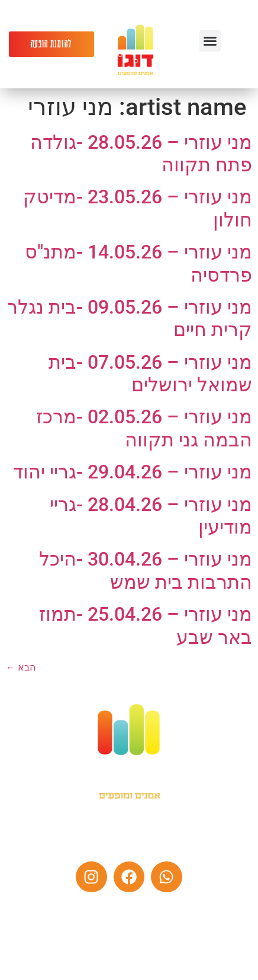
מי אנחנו (134, 918)
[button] (210, 41)
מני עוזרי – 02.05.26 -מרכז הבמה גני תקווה (144, 428)
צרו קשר (45, 918)
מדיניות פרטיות (161, 959)
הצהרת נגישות (97, 959)
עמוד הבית (210, 918)
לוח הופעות (90, 918)
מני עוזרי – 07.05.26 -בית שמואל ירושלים (150, 374)
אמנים (170, 918)
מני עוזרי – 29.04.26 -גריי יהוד (133, 472)
